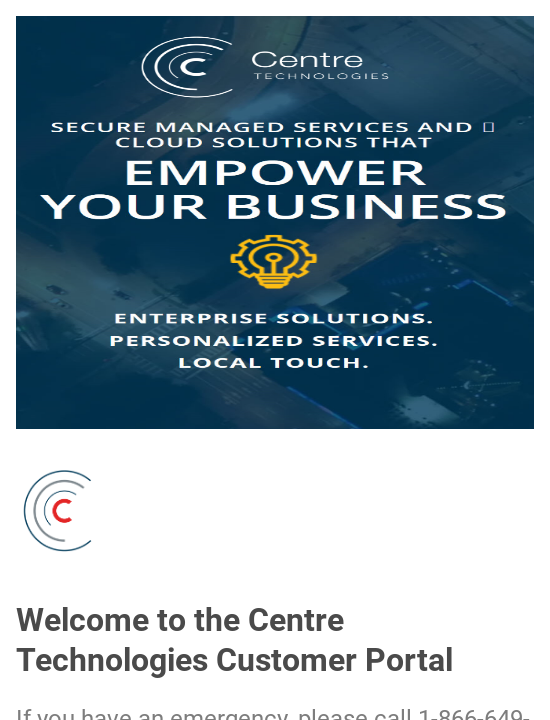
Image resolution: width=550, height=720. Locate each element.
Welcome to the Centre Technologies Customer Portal (234, 640)
